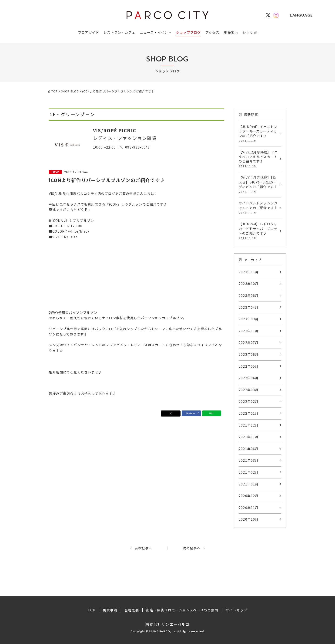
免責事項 (110, 610)
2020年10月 (249, 519)
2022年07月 (249, 342)
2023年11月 (249, 272)
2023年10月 (249, 284)
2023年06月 (249, 295)
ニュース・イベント (156, 32)
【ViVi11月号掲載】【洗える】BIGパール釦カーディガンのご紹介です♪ (259, 185)
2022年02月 (249, 401)
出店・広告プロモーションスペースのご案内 (182, 610)
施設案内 (231, 32)
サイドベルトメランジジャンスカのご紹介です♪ (259, 208)
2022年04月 (249, 378)
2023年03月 (249, 319)
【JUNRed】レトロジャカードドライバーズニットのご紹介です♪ (259, 231)
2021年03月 (249, 460)
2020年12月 (249, 496)
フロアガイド (89, 32)
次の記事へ (192, 548)
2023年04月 (249, 307)
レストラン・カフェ (119, 32)
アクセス (212, 32)
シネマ (248, 32)
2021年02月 (249, 472)
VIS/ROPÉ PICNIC (115, 130)
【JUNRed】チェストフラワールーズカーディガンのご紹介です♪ (259, 134)
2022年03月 (249, 390)
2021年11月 (249, 437)
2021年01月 (249, 484)
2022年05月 (249, 366)
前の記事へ (143, 548)
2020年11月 (249, 508)
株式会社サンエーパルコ (167, 624)
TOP (92, 610)
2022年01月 (249, 413)
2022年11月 (249, 331)
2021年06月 (249, 449)
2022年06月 (249, 354)
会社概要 (132, 610)
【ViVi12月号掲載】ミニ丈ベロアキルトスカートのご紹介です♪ (259, 159)
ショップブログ (188, 32)
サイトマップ (237, 610)
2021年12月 (249, 425)
